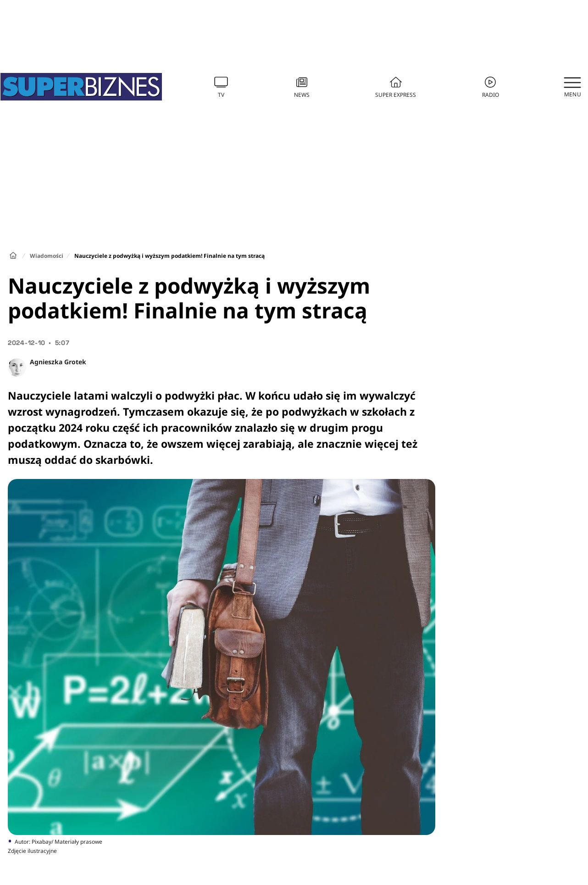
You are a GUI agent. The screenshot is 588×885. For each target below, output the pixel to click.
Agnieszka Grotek (58, 362)
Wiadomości (47, 256)
